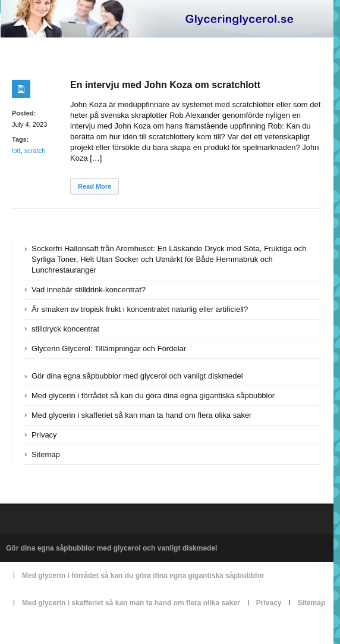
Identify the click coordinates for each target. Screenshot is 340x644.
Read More (95, 186)
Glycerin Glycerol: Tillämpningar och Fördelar (109, 348)
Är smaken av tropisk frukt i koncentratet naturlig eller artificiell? (140, 309)
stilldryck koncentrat (65, 329)
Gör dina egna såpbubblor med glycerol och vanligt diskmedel (137, 376)
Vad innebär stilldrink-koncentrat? (89, 290)
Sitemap (46, 454)
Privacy (44, 435)
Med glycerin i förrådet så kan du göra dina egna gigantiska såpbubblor (153, 396)
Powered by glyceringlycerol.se (55, 630)
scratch (35, 151)
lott (16, 151)
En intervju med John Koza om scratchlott (165, 85)
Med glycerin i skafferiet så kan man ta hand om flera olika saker (141, 415)
